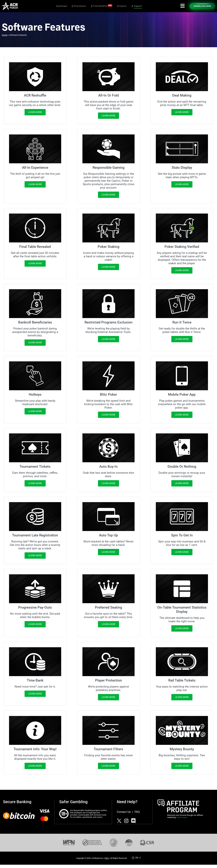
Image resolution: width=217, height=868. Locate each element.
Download (61, 6)
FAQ (137, 812)
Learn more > (182, 817)
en (137, 858)
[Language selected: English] (136, 858)
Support (138, 6)
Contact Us (124, 812)
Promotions (80, 6)
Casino (123, 6)
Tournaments (103, 6)
